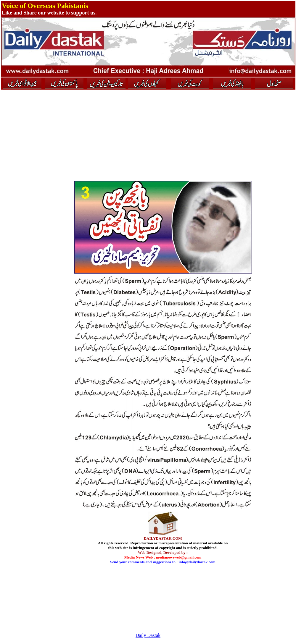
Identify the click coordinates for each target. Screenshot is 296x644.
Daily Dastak (148, 635)
